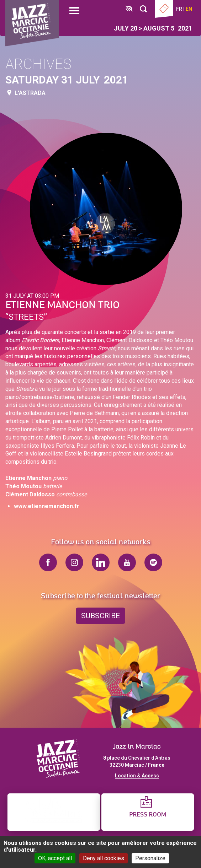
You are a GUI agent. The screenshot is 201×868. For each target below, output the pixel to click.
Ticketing (164, 9)
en (189, 9)
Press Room (148, 815)
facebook (48, 562)
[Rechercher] (143, 9)
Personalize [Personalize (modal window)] (150, 858)
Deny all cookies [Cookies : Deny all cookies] (104, 858)
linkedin (101, 562)
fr (179, 9)
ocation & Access (138, 776)
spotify (153, 562)
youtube (127, 562)
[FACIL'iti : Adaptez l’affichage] (129, 9)
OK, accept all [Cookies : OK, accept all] (55, 858)
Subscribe (100, 616)
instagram (74, 562)
